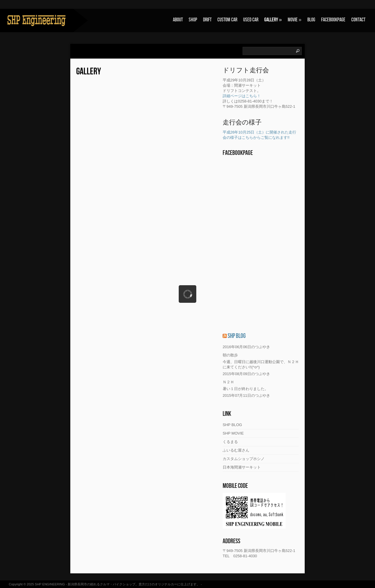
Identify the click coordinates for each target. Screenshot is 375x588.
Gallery (273, 20)
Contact (358, 20)
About (178, 20)
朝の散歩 (230, 355)
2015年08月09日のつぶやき (246, 374)
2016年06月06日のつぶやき (246, 347)
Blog (311, 20)
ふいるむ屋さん (236, 450)
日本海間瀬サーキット (242, 467)
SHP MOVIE (233, 433)
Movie (295, 20)
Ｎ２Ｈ (228, 382)
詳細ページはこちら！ (242, 96)
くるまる (230, 442)
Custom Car (227, 20)
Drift (207, 20)
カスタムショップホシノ (244, 459)
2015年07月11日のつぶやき (246, 395)
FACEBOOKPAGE (333, 20)
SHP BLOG (237, 336)
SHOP (193, 20)
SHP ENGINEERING (50, 584)
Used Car (251, 20)
